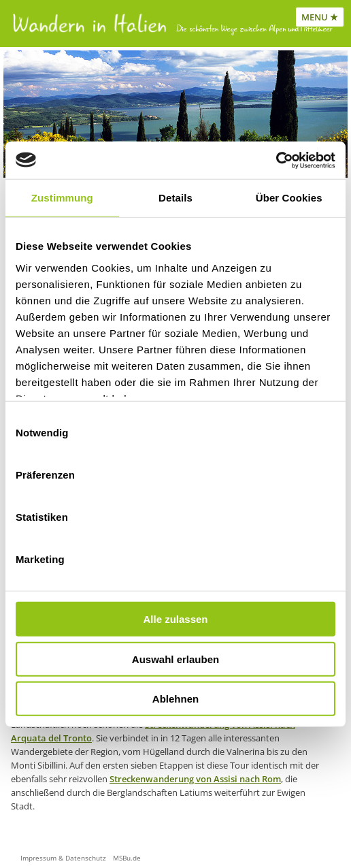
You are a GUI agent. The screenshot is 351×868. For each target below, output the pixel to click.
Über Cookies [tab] (289, 198)
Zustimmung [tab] (62, 198)
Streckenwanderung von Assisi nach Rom (195, 779)
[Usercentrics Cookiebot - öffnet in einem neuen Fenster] (276, 160)
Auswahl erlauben (175, 659)
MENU (315, 17)
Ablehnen (175, 699)
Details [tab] (175, 198)
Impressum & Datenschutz (63, 858)
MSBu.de (127, 858)
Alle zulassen (175, 619)
